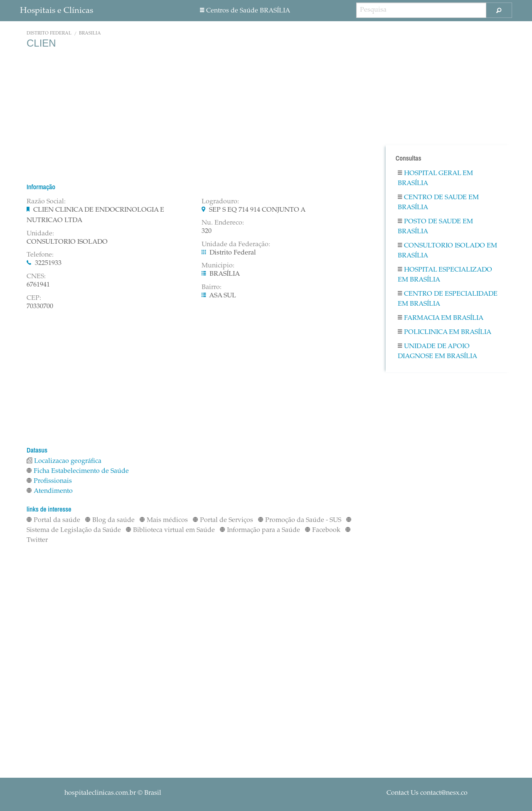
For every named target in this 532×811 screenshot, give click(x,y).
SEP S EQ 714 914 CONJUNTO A (257, 210)
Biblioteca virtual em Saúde (170, 530)
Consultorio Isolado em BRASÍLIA (447, 251)
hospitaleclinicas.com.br (100, 793)
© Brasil (113, 793)
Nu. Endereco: (223, 223)
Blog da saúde (110, 520)
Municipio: (218, 266)
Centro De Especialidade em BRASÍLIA (448, 299)
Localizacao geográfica (64, 461)
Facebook (323, 530)
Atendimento (50, 491)
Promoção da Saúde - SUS (300, 520)
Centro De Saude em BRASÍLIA (438, 203)
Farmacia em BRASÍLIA (441, 318)
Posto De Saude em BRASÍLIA (435, 227)
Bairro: (212, 287)
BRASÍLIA (90, 33)
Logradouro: (220, 202)
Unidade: (40, 234)
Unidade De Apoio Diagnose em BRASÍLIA (437, 351)
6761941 (38, 285)
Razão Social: (46, 202)
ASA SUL (223, 296)
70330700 (40, 307)
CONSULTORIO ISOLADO (67, 242)
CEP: (34, 298)
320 (207, 231)
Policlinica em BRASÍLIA (445, 332)
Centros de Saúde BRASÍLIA (245, 11)
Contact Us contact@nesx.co (427, 793)
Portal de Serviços (223, 520)
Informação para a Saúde (260, 530)
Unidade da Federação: (236, 245)
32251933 (48, 263)
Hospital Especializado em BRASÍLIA (445, 275)
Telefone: (40, 255)
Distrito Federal (49, 33)
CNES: (36, 277)
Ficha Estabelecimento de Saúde (78, 471)
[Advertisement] (195, 116)
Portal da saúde (53, 520)
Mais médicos (164, 520)
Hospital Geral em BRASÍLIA (435, 178)
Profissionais (49, 481)
